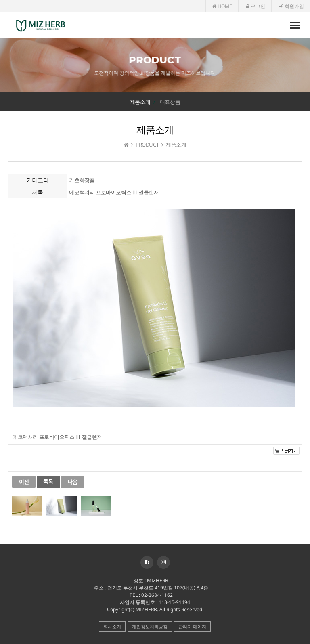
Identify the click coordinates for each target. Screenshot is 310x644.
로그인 (256, 6)
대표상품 (170, 102)
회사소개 (112, 626)
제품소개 (140, 102)
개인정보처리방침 (150, 626)
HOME (222, 6)
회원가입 (292, 6)
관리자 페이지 (192, 626)
